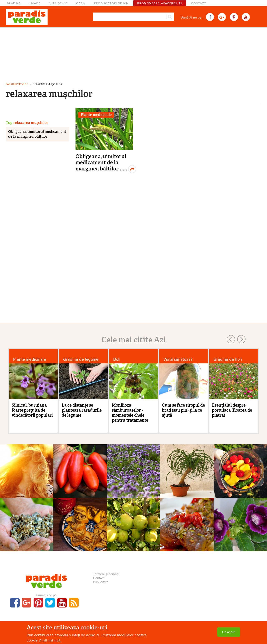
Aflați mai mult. (50, 640)
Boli (117, 359)
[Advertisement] (133, 53)
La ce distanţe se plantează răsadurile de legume (82, 410)
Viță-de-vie (59, 3)
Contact (199, 3)
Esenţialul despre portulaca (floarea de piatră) (232, 410)
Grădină (14, 3)
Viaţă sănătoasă (178, 359)
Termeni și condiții (106, 574)
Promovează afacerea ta (160, 3)
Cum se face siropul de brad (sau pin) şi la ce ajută (183, 410)
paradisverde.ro (17, 84)
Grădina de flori (228, 359)
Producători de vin (111, 3)
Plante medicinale (96, 115)
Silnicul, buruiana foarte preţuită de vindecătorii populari (32, 410)
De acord (229, 632)
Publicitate (101, 582)
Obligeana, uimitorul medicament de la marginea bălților (101, 163)
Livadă (35, 3)
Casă (81, 3)
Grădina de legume (81, 359)
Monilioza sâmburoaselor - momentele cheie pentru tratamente (130, 413)
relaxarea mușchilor (48, 84)
